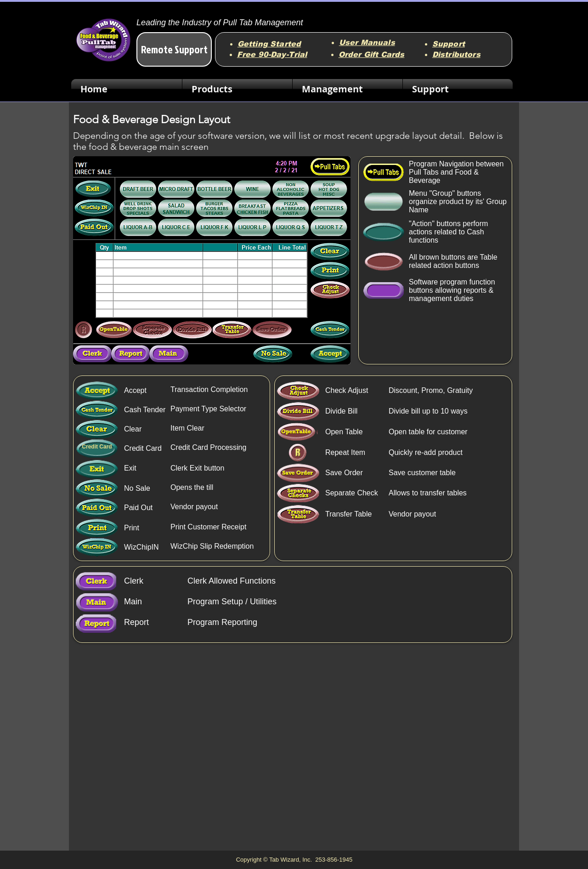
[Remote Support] (174, 49)
